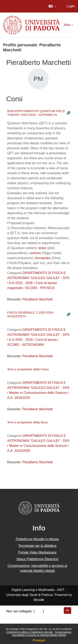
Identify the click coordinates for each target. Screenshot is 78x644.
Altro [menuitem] (67, 25)
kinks (42, 248)
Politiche (13, 621)
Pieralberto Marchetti (38, 299)
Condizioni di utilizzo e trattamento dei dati (30, 632)
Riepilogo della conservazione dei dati (34, 616)
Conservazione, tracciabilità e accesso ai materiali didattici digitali (42, 634)
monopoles (43, 258)
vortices (35, 253)
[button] (53, 6)
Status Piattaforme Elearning (37, 559)
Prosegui (39, 640)
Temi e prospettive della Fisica (28, 369)
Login (71, 6)
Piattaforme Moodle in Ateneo (37, 539)
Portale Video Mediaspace (37, 552)
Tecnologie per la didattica (37, 546)
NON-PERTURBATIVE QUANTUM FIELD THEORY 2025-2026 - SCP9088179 (36, 113)
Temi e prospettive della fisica (27, 422)
